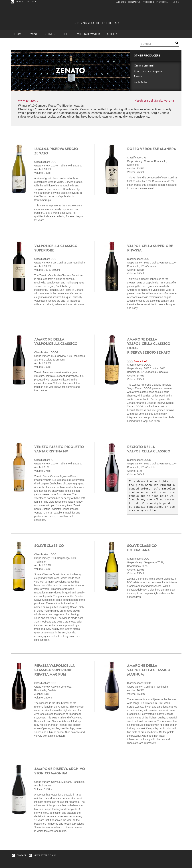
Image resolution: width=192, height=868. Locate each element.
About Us (121, 2)
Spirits (50, 34)
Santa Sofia (140, 82)
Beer (66, 34)
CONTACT (19, 855)
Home (19, 34)
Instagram (162, 2)
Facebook (148, 2)
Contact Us (134, 2)
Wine (34, 34)
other (112, 34)
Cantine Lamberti (144, 66)
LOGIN (176, 2)
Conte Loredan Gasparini (148, 71)
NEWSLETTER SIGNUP (23, 2)
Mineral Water (88, 34)
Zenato (138, 76)
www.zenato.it (28, 100)
